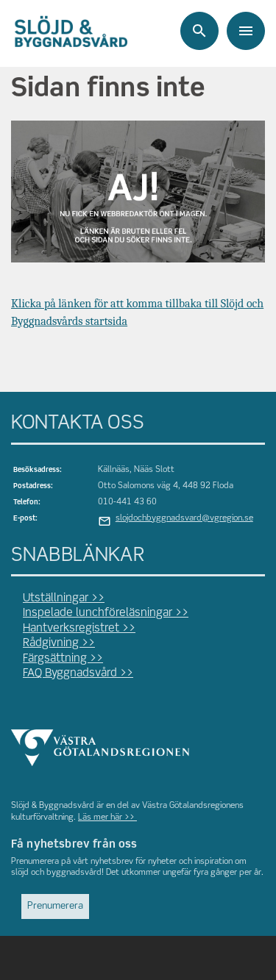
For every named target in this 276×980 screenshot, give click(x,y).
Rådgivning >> (59, 643)
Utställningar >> (64, 598)
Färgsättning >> (63, 659)
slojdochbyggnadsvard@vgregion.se (184, 518)
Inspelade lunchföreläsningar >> (106, 613)
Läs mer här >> (107, 818)
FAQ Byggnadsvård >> (78, 673)
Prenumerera (55, 906)
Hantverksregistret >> (79, 629)
